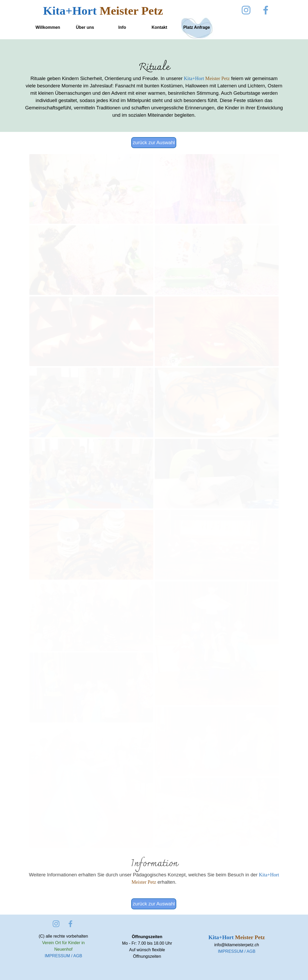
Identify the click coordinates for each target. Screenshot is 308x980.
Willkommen (48, 27)
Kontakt (159, 27)
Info (122, 27)
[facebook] (266, 10)
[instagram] (246, 10)
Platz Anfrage (197, 27)
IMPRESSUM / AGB (63, 956)
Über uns (85, 27)
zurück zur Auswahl (154, 142)
